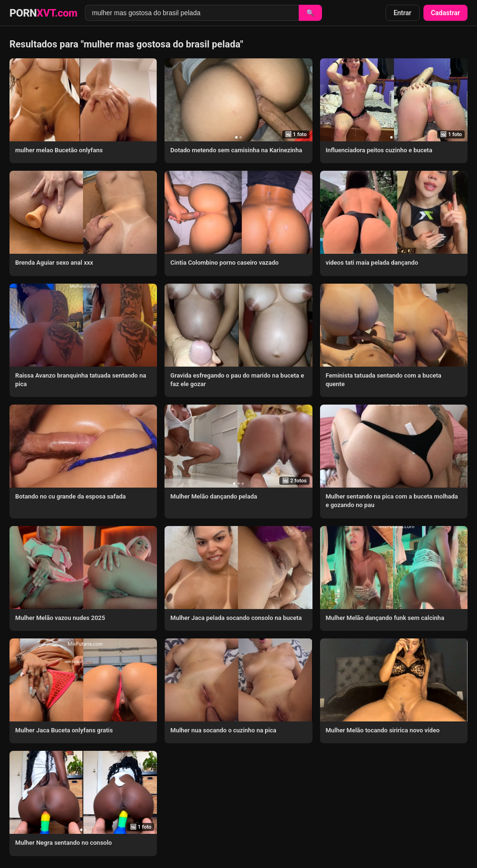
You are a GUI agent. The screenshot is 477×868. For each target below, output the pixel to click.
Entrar (403, 13)
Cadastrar (445, 13)
